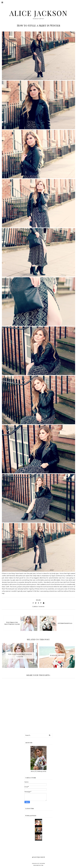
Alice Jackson (38, 13)
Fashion (41, 606)
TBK (42, 865)
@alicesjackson (38, 857)
